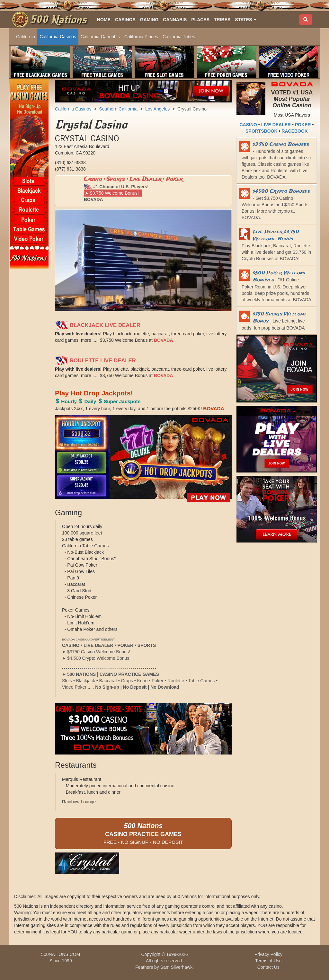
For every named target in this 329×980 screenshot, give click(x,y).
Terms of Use (268, 961)
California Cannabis (100, 37)
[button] (246, 20)
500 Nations (58, 20)
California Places (141, 37)
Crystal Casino (192, 109)
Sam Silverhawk (176, 967)
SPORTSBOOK (262, 131)
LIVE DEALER (276, 125)
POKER (303, 125)
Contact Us (268, 967)
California (26, 37)
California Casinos (58, 37)
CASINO (248, 125)
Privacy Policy (268, 954)
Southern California (118, 109)
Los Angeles (157, 109)
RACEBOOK (295, 131)
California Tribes (179, 37)
